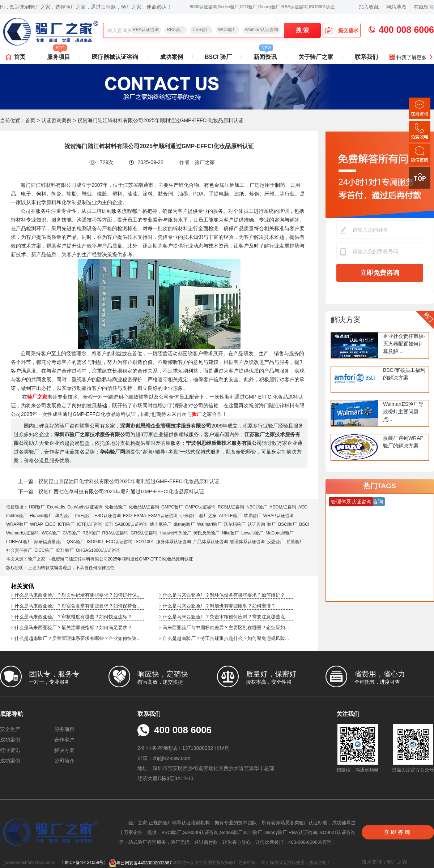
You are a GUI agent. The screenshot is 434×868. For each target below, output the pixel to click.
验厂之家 (208, 516)
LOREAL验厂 (19, 542)
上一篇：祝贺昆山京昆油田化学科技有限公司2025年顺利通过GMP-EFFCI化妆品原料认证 (119, 481)
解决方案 (346, 320)
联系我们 (366, 57)
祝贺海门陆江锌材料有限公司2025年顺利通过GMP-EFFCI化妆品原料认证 (122, 559)
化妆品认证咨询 (144, 507)
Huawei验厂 (41, 516)
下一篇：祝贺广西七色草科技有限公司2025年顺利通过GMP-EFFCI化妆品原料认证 (111, 491)
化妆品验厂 (116, 507)
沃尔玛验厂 (235, 524)
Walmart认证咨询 (261, 30)
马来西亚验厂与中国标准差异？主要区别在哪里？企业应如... (226, 628)
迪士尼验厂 (161, 524)
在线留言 (424, 7)
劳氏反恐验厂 (207, 533)
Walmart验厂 (209, 524)
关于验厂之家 (316, 57)
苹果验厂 (252, 516)
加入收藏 (369, 7)
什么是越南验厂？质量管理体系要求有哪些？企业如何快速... (78, 638)
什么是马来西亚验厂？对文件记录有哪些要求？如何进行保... (78, 595)
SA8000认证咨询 (131, 524)
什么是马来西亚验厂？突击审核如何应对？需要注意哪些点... (226, 617)
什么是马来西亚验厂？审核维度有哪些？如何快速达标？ (73, 617)
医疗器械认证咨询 (115, 57)
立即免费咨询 (380, 273)
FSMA (140, 516)
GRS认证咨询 (144, 533)
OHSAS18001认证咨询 (98, 550)
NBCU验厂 (257, 507)
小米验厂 (188, 516)
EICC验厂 (44, 550)
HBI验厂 (37, 507)
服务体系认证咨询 (174, 542)
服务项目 (59, 55)
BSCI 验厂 (218, 57)
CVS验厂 (201, 30)
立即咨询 (398, 832)
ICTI (109, 524)
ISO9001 (95, 542)
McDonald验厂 (280, 533)
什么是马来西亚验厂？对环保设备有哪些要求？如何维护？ (224, 595)
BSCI (304, 524)
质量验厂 (295, 542)
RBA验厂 (176, 30)
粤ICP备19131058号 (84, 863)
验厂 (272, 524)
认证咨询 (256, 524)
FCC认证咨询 (119, 542)
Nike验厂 (230, 533)
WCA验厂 (227, 30)
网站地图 (396, 7)
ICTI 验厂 (65, 550)
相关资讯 (22, 586)
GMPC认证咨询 (200, 507)
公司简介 (64, 761)
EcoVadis (56, 507)
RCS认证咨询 (231, 507)
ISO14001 (144, 542)
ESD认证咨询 (108, 516)
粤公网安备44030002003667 (140, 863)
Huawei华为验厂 (175, 533)
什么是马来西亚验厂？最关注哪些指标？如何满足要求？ (73, 628)
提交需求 (342, 30)
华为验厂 (64, 516)
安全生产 (10, 729)
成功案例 (171, 57)
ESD (127, 516)
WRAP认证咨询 (278, 516)
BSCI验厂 (288, 524)
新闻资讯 (265, 55)
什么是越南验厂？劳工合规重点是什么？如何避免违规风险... (226, 638)
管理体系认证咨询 (247, 542)
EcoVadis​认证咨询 (85, 507)
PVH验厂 (83, 516)
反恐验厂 (276, 542)
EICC (50, 524)
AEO (303, 507)
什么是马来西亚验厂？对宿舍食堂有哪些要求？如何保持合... (78, 606)
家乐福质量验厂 (49, 542)
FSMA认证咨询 (163, 516)
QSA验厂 (75, 542)
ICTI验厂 (66, 524)
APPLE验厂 (230, 516)
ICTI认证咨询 (90, 524)
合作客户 (64, 740)
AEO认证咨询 (283, 507)
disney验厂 (184, 524)
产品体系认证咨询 (210, 542)
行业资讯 (10, 750)
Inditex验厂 (17, 516)
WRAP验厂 (17, 524)
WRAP (37, 524)
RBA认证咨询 (146, 30)
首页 (20, 57)
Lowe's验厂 (252, 533)
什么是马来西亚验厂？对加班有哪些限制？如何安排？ (219, 606)
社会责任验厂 (19, 550)
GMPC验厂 (172, 507)
